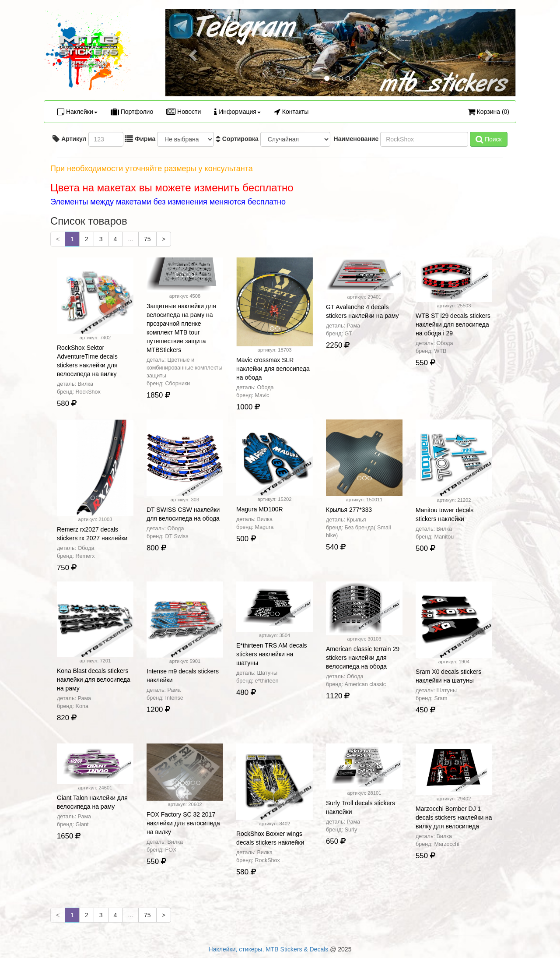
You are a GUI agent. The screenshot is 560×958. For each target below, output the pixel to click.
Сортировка (237, 139)
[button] (192, 53)
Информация (237, 112)
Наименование (355, 139)
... (130, 239)
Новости (184, 112)
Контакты (291, 112)
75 (147, 239)
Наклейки (77, 112)
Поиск (489, 139)
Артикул (69, 139)
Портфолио (132, 112)
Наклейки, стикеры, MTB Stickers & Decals (269, 949)
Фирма (140, 139)
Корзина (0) (488, 112)
